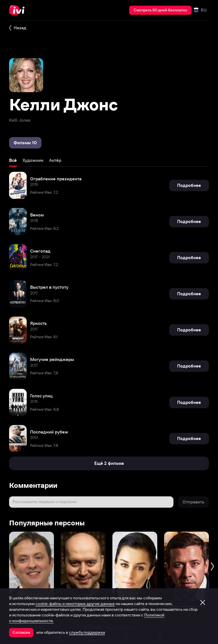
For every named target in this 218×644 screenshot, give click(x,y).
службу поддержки (87, 632)
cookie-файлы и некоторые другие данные (75, 604)
